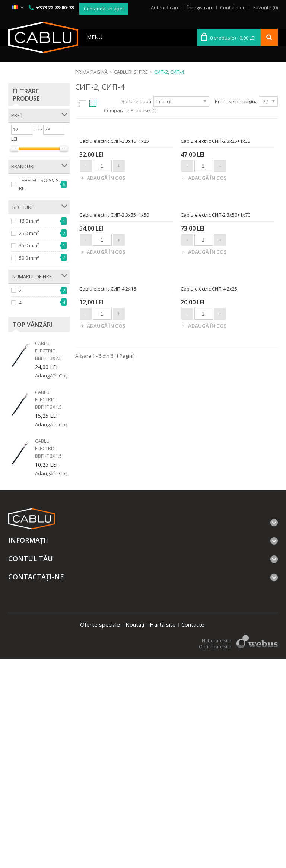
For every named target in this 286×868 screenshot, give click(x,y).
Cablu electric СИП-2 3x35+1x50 (114, 431)
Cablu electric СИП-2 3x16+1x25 (114, 249)
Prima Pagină (91, 72)
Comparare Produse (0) (130, 110)
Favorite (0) (266, 7)
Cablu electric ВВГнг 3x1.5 (48, 399)
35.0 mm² (29, 245)
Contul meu (233, 7)
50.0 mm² (29, 258)
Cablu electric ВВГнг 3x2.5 (48, 351)
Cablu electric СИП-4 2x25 (209, 613)
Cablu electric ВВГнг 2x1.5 (48, 448)
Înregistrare (201, 7)
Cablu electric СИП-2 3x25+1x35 (215, 249)
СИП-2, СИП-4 (169, 72)
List (81, 103)
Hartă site (163, 833)
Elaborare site (217, 850)
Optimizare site (215, 856)
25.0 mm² (29, 233)
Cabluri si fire (131, 72)
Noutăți (135, 833)
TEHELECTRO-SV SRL (39, 184)
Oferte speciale (100, 833)
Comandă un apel (104, 9)
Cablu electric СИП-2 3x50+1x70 (215, 431)
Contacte (193, 833)
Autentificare (165, 7)
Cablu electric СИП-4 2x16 (108, 613)
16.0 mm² (29, 221)
